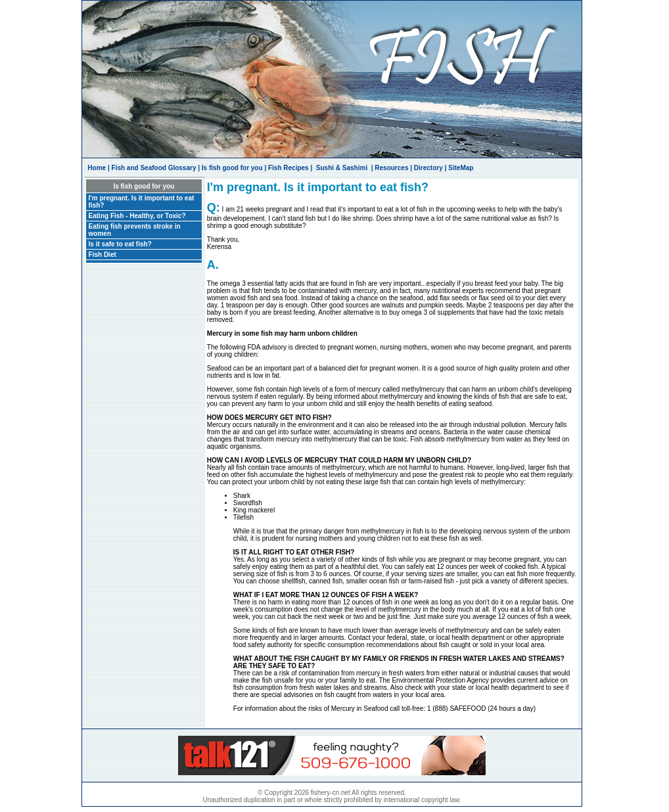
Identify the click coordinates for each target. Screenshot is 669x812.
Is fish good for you (232, 168)
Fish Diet (103, 255)
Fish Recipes (288, 168)
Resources (391, 168)
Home (97, 168)
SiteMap (461, 168)
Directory (428, 168)
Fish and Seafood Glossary (154, 168)
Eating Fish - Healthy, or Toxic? (137, 216)
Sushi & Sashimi (342, 168)
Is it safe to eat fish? (120, 244)
